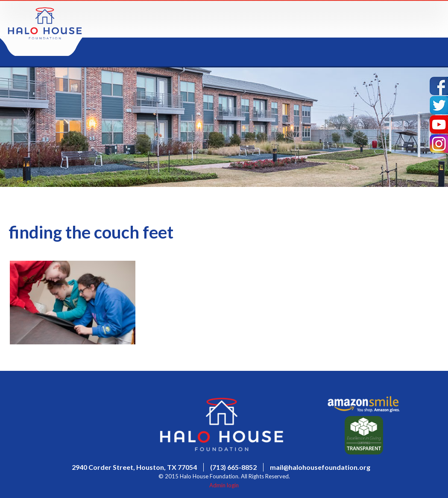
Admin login (224, 485)
